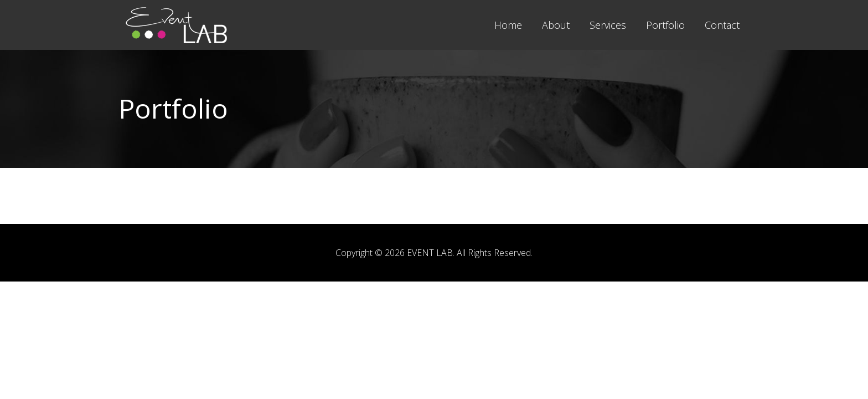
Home (508, 25)
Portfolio (665, 25)
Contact (722, 25)
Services (608, 25)
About (556, 25)
